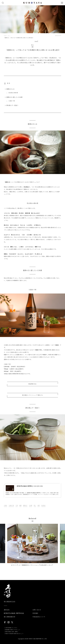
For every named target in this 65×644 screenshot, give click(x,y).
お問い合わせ (37, 610)
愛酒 (20, 506)
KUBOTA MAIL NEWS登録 (14, 613)
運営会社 (7, 610)
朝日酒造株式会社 (10, 602)
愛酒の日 (25, 506)
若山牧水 (43, 506)
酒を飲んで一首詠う (12, 105)
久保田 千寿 (12, 101)
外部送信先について (39, 617)
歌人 (35, 506)
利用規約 (35, 613)
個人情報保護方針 (10, 617)
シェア (36, 41)
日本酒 (31, 506)
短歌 (39, 506)
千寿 (17, 506)
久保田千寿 (11, 506)
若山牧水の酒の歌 (13, 93)
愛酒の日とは (10, 89)
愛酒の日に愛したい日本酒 (14, 97)
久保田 (5, 506)
